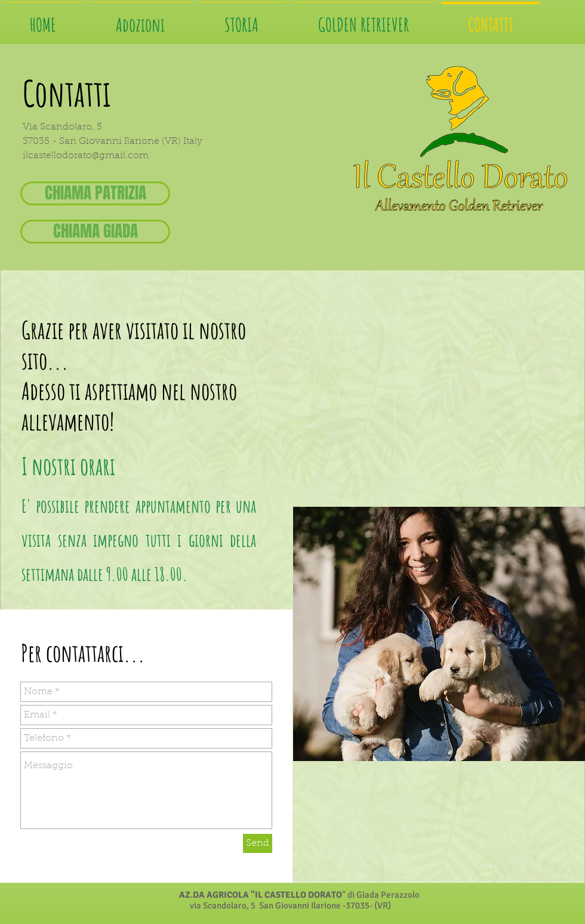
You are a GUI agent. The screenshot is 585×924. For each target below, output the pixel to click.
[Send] (258, 843)
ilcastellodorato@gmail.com (86, 156)
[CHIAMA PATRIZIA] (95, 193)
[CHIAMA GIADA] (95, 232)
